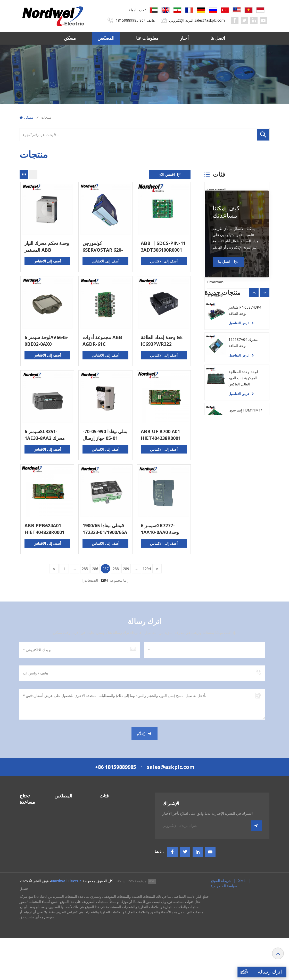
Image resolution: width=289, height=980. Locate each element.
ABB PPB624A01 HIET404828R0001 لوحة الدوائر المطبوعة (46, 529)
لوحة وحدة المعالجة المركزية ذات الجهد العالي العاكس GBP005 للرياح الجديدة (246, 545)
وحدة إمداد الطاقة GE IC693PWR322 (162, 341)
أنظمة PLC (108, 810)
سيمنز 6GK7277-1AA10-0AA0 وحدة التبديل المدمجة (160, 529)
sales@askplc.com (210, 20)
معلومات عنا (147, 38)
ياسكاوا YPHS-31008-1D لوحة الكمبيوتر (245, 444)
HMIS (104, 838)
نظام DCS (107, 819)
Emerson (215, 282)
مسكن (70, 38)
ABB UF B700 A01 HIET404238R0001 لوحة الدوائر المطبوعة (162, 435)
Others (214, 308)
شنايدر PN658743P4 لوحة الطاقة (245, 477)
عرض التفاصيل (239, 457)
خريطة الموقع (221, 923)
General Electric (222, 216)
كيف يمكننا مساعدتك (226, 346)
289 (126, 569)
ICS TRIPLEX (218, 229)
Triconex (215, 256)
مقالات (25, 872)
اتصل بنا (218, 38)
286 (95, 569)
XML (242, 923)
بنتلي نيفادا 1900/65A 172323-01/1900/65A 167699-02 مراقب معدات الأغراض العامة (105, 529)
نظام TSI (106, 828)
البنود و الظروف (32, 862)
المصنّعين (106, 38)
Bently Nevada (221, 203)
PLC (211, 242)
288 (116, 569)
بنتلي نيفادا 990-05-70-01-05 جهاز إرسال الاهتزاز (105, 435)
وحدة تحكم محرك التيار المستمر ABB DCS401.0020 (47, 247)
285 (85, 569)
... (75, 569)
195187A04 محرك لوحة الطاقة (243, 509)
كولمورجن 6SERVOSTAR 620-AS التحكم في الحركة (103, 247)
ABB (211, 269)
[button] (265, 427)
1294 (147, 569)
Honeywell (217, 190)
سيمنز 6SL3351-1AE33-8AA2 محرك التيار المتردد (45, 435)
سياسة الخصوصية (224, 928)
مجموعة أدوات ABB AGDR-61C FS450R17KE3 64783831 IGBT (102, 341)
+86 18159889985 (131, 20)
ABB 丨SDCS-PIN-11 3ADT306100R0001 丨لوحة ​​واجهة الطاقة (163, 247)
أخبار (184, 38)
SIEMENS (215, 295)
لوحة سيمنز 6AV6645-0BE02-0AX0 (47, 341)
